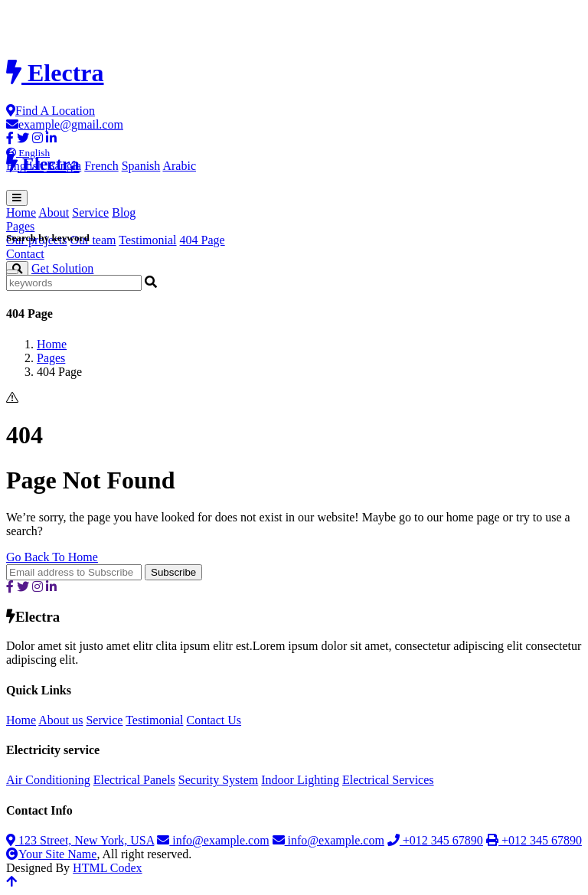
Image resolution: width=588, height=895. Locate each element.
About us (60, 720)
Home (21, 212)
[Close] (12, 272)
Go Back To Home (52, 557)
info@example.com (213, 840)
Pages (51, 358)
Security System (218, 780)
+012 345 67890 (435, 840)
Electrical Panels (134, 780)
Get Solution (62, 268)
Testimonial (147, 240)
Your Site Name (51, 854)
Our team (93, 240)
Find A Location (51, 111)
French (101, 166)
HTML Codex (108, 868)
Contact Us (214, 720)
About (54, 212)
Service (90, 212)
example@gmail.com (65, 124)
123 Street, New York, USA (80, 840)
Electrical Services (388, 780)
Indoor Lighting (300, 780)
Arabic (179, 166)
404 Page (203, 240)
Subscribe (173, 572)
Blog (124, 212)
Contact (25, 254)
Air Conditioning (48, 780)
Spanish (141, 166)
